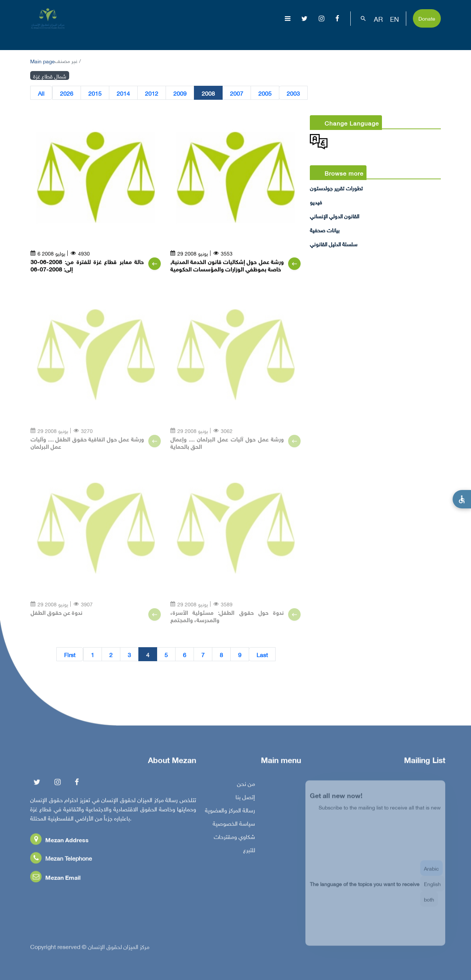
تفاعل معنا (419, 38)
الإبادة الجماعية (213, 38)
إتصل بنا (245, 800)
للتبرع (249, 853)
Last (262, 655)
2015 (95, 93)
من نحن (246, 787)
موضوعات (256, 38)
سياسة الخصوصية (234, 826)
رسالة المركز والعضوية (230, 813)
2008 (208, 93)
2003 (293, 93)
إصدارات (297, 38)
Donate (427, 18)
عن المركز (171, 38)
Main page (43, 61)
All (41, 93)
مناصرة (334, 38)
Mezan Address (59, 843)
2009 (180, 93)
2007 (237, 93)
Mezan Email (55, 880)
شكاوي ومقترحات (234, 840)
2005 (265, 93)
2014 (123, 93)
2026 (67, 93)
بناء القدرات (374, 38)
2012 (152, 93)
